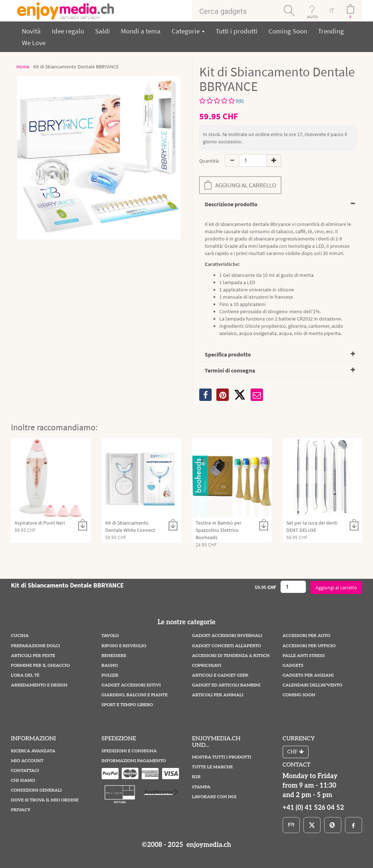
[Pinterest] (333, 825)
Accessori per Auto (307, 636)
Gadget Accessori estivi (131, 685)
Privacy (21, 810)
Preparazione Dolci (36, 646)
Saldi (103, 31)
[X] (240, 395)
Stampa (201, 787)
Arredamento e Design (39, 685)
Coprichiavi (207, 666)
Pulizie (110, 675)
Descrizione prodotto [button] (231, 204)
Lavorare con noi (214, 797)
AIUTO (312, 17)
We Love (34, 43)
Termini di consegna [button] (230, 370)
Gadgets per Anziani (308, 675)
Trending (331, 31)
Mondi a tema (141, 31)
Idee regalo (68, 31)
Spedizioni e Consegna (129, 751)
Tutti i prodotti (237, 31)
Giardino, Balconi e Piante (135, 695)
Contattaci (25, 771)
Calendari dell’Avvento (313, 685)
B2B (196, 777)
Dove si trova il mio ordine (45, 800)
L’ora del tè (25, 675)
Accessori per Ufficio (309, 646)
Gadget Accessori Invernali (227, 636)
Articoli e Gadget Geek (220, 675)
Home (23, 67)
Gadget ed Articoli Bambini (226, 685)
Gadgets (293, 666)
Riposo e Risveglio (124, 646)
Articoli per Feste (33, 656)
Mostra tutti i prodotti (222, 757)
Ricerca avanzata (33, 751)
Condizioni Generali (36, 790)
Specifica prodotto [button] (228, 354)
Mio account (27, 761)
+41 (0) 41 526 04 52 (313, 808)
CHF (296, 752)
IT (332, 11)
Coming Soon (288, 31)
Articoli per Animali (218, 695)
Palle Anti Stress (304, 656)
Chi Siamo (23, 781)
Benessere (114, 656)
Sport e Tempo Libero (127, 705)
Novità (31, 31)
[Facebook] (354, 825)
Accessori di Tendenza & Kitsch (231, 656)
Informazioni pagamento (134, 761)
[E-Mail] (291, 825)
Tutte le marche (212, 767)
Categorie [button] (188, 31)
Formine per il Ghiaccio (40, 666)
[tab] (278, 205)
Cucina (20, 636)
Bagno (110, 666)
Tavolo (110, 636)
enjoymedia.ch (208, 845)
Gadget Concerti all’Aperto (226, 646)
